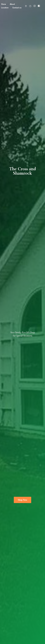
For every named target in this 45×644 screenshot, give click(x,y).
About (12, 4)
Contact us (17, 8)
